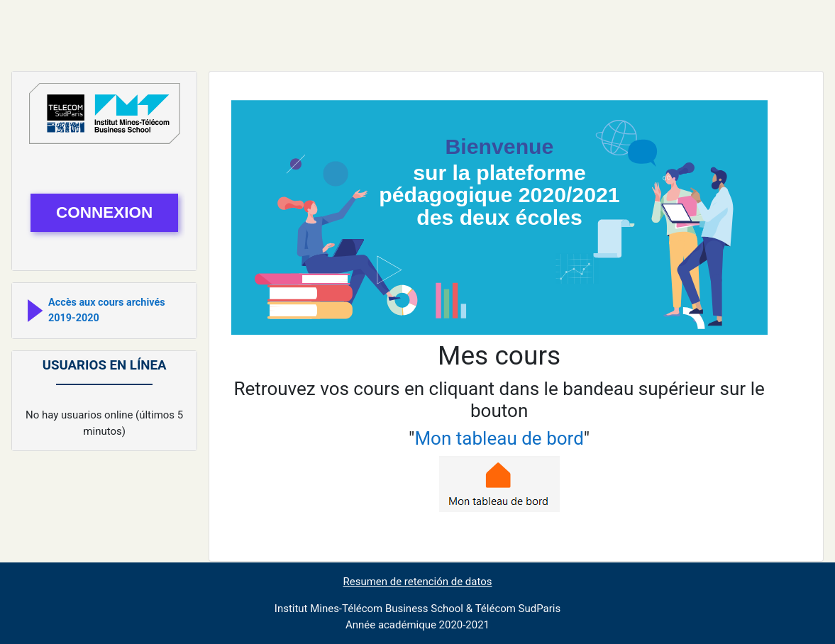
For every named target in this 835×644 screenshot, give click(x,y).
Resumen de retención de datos (418, 582)
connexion (104, 212)
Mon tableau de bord (499, 438)
